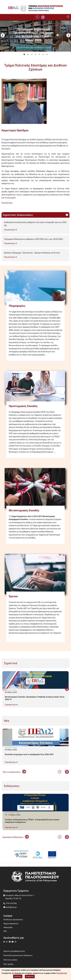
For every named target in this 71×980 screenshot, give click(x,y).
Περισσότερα (10, 230)
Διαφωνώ (30, 976)
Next (68, 36)
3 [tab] (32, 55)
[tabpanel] (35, 50)
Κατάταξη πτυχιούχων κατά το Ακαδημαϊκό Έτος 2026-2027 (29, 754)
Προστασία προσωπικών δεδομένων (18, 955)
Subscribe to (3, 207)
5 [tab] (39, 55)
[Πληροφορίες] (35, 287)
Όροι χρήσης (9, 964)
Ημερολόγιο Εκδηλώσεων (16, 837)
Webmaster (8, 927)
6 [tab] (43, 55)
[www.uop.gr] (35, 877)
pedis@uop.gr (11, 907)
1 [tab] (24, 55)
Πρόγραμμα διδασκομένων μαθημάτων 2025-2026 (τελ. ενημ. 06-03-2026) (33, 239)
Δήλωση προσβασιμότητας (14, 951)
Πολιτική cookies (10, 960)
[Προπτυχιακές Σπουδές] (35, 387)
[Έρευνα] (35, 574)
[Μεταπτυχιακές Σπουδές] (35, 488)
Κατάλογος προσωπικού (13, 920)
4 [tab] (36, 55)
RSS (5, 931)
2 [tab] (28, 55)
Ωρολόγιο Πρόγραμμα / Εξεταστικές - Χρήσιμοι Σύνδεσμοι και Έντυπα (32, 253)
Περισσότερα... (8, 203)
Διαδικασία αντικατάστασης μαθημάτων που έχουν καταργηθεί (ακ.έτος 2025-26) (35, 224)
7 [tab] (47, 55)
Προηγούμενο (3, 36)
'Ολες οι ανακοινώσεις (14, 772)
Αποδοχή (18, 976)
